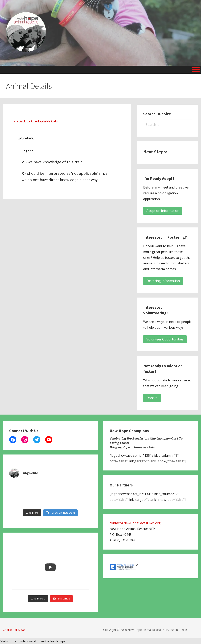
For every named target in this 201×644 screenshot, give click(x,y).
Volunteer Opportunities (165, 339)
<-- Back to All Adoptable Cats (36, 121)
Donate (152, 398)
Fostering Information (163, 281)
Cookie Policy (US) (15, 630)
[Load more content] (38, 599)
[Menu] (196, 70)
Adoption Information (163, 211)
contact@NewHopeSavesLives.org (135, 523)
